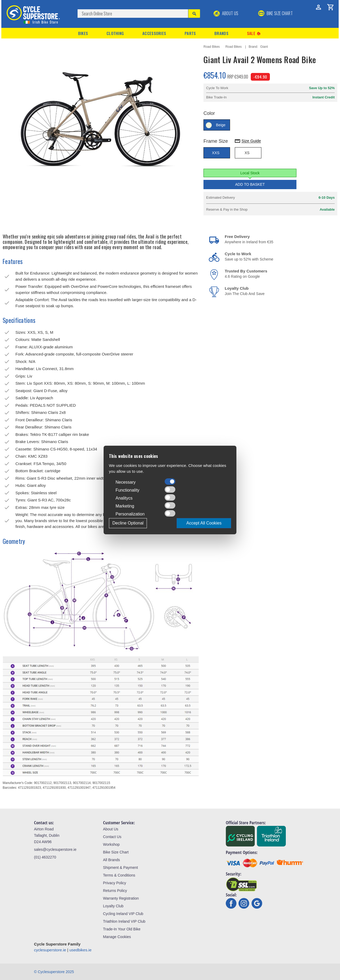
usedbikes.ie (80, 950)
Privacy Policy (115, 883)
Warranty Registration (121, 898)
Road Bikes (212, 47)
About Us (226, 13)
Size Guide (248, 141)
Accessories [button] (154, 33)
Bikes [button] (83, 33)
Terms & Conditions (119, 875)
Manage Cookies (117, 937)
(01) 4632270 (45, 857)
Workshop (111, 844)
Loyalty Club (113, 906)
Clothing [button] (115, 33)
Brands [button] (221, 33)
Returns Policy (115, 891)
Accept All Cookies (204, 523)
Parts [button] (190, 33)
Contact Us (112, 837)
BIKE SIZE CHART (275, 13)
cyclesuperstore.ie (50, 950)
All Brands (112, 860)
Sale (254, 33)
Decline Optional (128, 523)
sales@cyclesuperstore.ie (55, 849)
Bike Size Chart (116, 852)
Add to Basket (250, 184)
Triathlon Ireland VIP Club (124, 921)
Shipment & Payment (121, 868)
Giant (264, 47)
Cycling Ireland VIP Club (123, 914)
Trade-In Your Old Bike (122, 929)
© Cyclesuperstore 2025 (54, 972)
